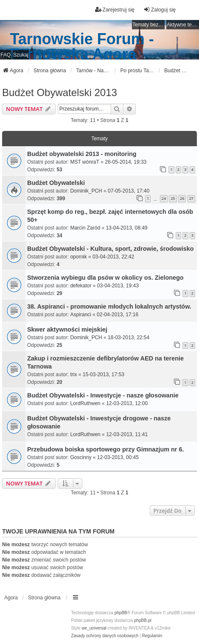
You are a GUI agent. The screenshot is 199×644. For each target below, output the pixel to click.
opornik (78, 257)
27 (191, 198)
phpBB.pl (143, 620)
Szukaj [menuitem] (21, 55)
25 (173, 198)
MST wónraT (84, 162)
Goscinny (81, 457)
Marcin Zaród (85, 228)
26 (182, 198)
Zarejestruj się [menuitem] (115, 10)
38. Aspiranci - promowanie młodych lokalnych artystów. (109, 306)
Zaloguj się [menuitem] (160, 10)
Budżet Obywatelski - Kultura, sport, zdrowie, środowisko (111, 249)
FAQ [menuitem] (6, 55)
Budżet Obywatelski (56, 183)
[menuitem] (105, 636)
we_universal (94, 628)
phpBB (121, 613)
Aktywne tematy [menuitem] (183, 25)
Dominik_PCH (86, 191)
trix (73, 374)
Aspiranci (80, 315)
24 (164, 198)
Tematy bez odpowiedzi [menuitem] (149, 25)
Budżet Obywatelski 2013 (60, 92)
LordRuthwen (85, 403)
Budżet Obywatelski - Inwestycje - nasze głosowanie (103, 395)
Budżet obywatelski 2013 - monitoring (82, 154)
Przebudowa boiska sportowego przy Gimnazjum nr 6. (105, 449)
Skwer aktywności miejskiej (67, 329)
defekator (81, 286)
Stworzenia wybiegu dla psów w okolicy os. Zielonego (105, 278)
